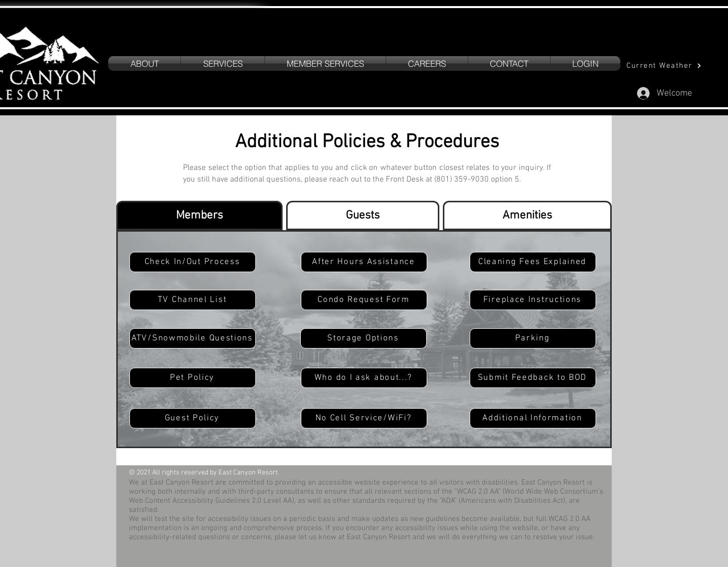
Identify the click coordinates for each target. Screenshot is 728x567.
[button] (223, 63)
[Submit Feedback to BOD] (533, 378)
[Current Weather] (664, 66)
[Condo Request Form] (364, 300)
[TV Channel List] (193, 300)
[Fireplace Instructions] (533, 300)
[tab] (199, 215)
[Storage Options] (363, 338)
